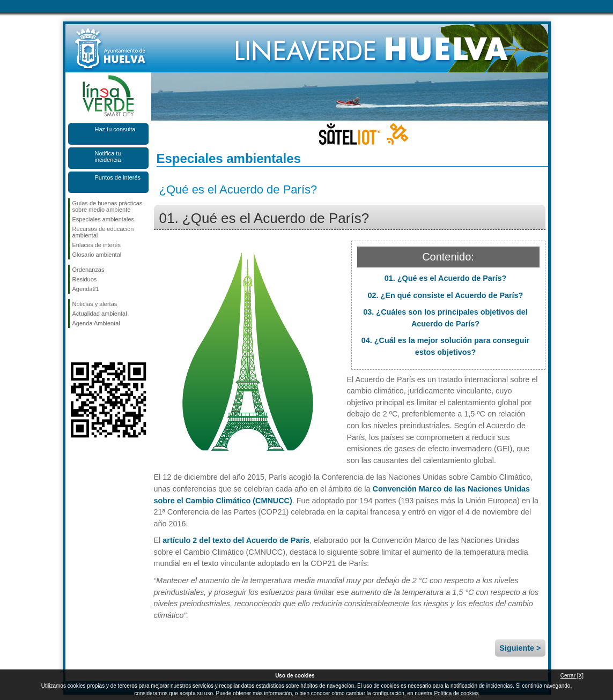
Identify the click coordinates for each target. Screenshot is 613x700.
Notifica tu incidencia (108, 157)
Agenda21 (86, 289)
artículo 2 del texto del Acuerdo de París (236, 540)
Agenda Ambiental (96, 323)
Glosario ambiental (97, 255)
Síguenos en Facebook (75, 345)
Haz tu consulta (115, 129)
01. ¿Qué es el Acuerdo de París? (445, 278)
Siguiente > (520, 648)
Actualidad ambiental (100, 314)
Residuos (85, 279)
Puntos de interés (118, 177)
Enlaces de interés (97, 245)
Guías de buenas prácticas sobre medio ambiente (108, 206)
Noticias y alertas (95, 304)
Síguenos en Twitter (92, 345)
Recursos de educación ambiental (103, 232)
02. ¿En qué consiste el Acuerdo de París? (446, 295)
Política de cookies (456, 693)
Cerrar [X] (572, 676)
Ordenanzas (88, 270)
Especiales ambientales (104, 219)
